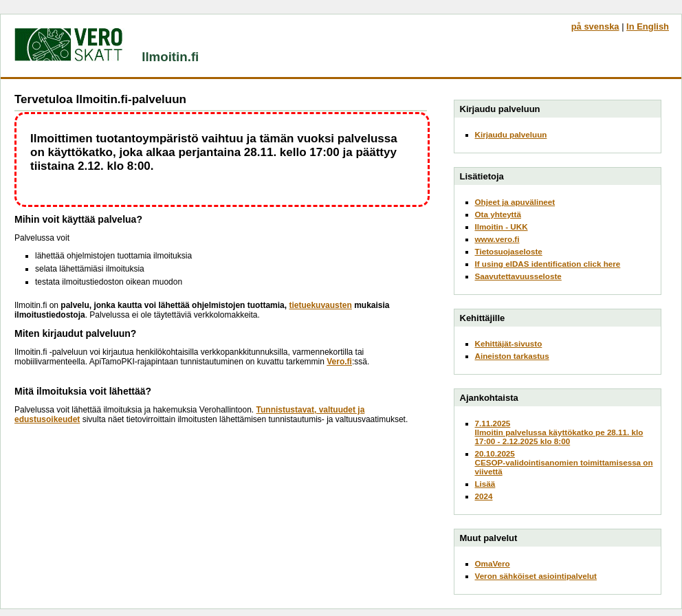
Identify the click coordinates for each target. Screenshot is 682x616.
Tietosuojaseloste (509, 251)
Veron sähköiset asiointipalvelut (536, 576)
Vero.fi (339, 362)
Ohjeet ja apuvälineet (515, 202)
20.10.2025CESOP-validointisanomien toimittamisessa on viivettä (564, 462)
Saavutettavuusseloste (518, 276)
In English (648, 26)
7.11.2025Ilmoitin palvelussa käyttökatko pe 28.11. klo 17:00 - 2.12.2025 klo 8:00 (559, 432)
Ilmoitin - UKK (502, 227)
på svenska (595, 26)
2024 (484, 496)
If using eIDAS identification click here (548, 264)
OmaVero (493, 563)
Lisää (485, 484)
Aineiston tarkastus (512, 356)
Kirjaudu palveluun (511, 134)
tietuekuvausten (320, 305)
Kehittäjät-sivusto (509, 343)
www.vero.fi (497, 239)
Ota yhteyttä (498, 214)
